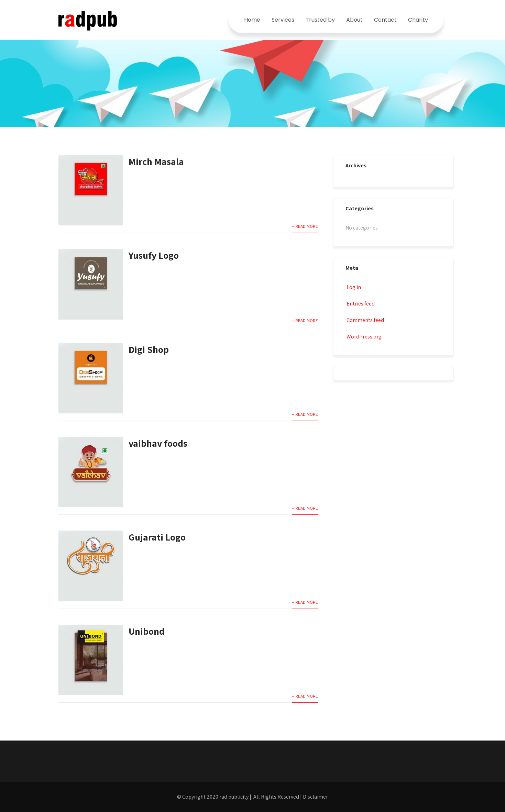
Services (283, 20)
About (354, 20)
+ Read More (305, 226)
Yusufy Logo (154, 255)
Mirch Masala (156, 161)
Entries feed (360, 304)
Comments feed (365, 320)
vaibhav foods (158, 443)
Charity (418, 20)
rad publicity (234, 797)
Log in (353, 287)
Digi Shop (149, 349)
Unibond (147, 631)
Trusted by (320, 20)
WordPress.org (364, 337)
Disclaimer (315, 797)
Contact (385, 20)
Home (252, 20)
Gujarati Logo (157, 537)
